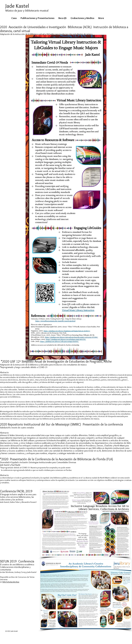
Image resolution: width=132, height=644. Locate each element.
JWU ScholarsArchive (11, 582)
